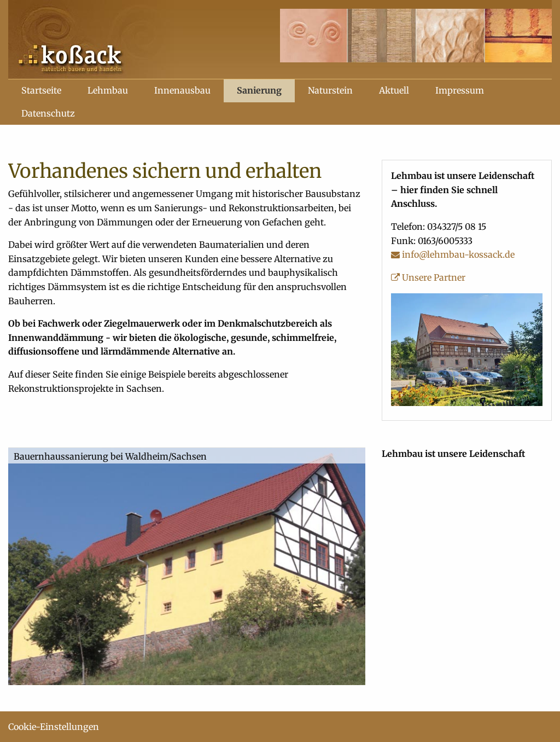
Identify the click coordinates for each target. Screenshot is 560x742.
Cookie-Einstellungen (54, 727)
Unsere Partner (428, 277)
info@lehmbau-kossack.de (453, 254)
